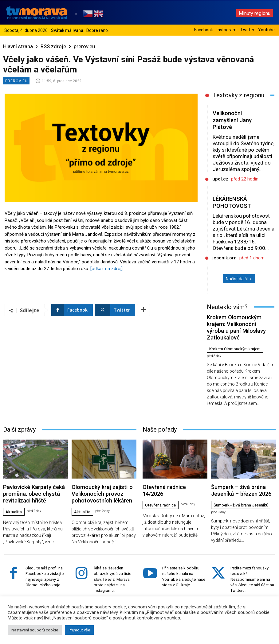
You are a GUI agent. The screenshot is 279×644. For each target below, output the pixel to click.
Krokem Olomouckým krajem (238, 336)
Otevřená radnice (162, 484)
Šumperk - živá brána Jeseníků (234, 491)
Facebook (204, 30)
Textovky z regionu (239, 95)
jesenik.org (224, 258)
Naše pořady (160, 417)
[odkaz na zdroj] (106, 269)
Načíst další (239, 279)
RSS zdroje (53, 46)
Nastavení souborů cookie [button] (35, 630)
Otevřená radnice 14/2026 (166, 473)
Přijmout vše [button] (79, 630)
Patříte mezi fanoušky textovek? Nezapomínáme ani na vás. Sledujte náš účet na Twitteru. (252, 565)
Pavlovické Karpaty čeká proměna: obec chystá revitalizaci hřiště (34, 476)
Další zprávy (19, 417)
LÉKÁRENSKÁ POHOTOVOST (232, 202)
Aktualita (15, 488)
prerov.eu (84, 46)
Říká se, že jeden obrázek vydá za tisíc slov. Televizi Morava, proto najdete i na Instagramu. (112, 565)
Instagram (227, 30)
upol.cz (220, 179)
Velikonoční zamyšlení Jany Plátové (233, 120)
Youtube (266, 30)
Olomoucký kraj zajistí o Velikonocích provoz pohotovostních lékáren (93, 478)
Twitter (247, 30)
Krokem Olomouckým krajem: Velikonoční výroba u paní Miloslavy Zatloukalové (239, 321)
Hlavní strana (18, 46)
